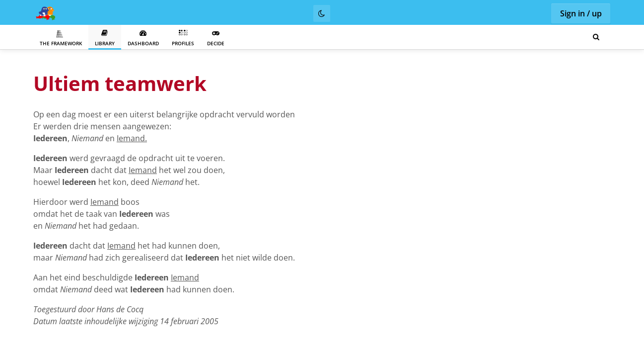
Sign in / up (581, 13)
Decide (216, 38)
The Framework (61, 38)
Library (105, 38)
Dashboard (143, 38)
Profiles (183, 38)
